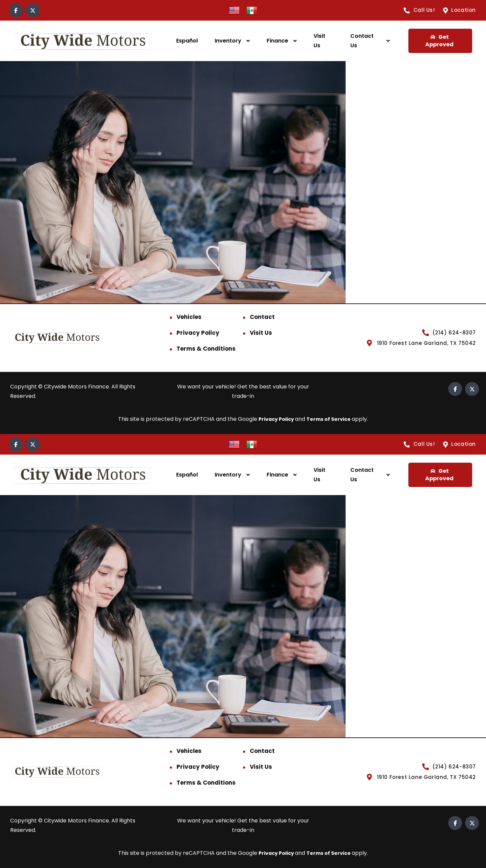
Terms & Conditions (206, 349)
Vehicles (189, 317)
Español (187, 41)
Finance (277, 41)
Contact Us (362, 41)
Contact (262, 317)
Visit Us (319, 41)
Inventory (228, 41)
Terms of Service (331, 419)
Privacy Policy (198, 333)
